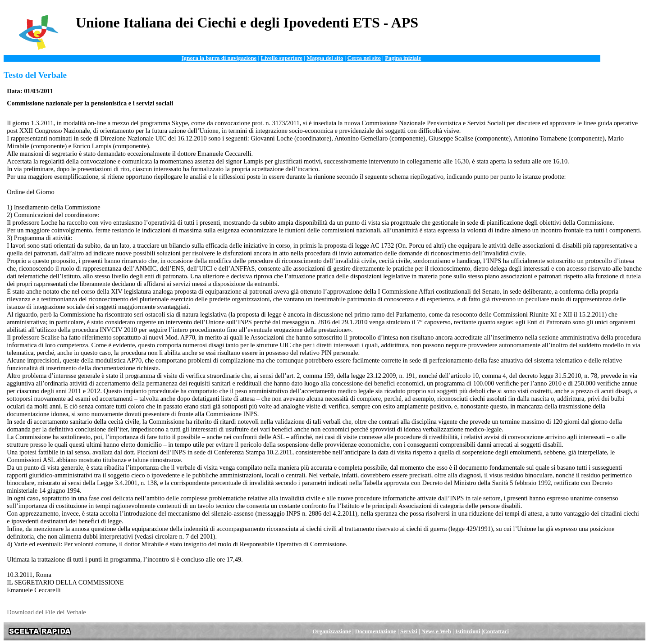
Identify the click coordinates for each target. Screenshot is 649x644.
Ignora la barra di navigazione (219, 58)
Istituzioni (468, 631)
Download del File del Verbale (46, 612)
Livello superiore (281, 58)
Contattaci (496, 631)
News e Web (436, 631)
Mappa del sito (325, 58)
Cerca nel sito (364, 58)
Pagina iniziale (403, 58)
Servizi (409, 631)
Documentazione (376, 631)
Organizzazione (331, 631)
